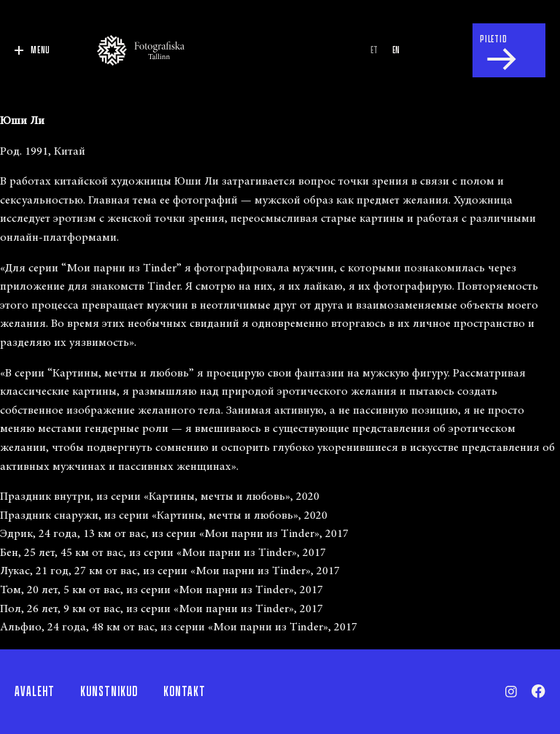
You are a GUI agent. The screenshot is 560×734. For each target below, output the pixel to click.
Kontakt (184, 692)
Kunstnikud (109, 692)
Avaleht (35, 692)
